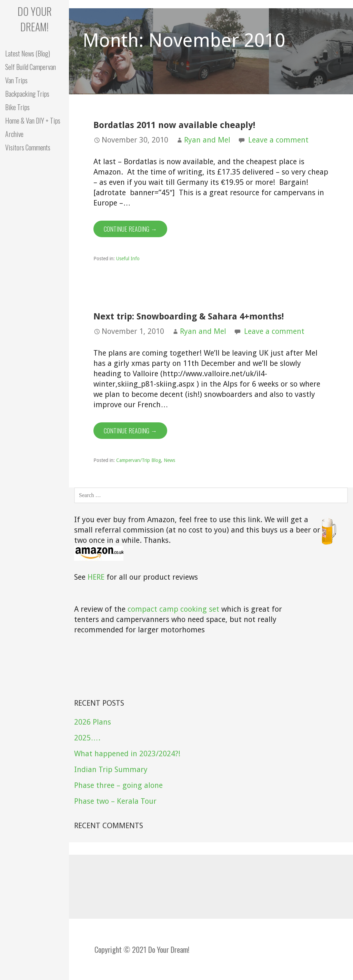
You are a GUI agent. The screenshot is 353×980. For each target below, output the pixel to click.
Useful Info (128, 259)
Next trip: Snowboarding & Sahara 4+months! (189, 316)
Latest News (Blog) (28, 53)
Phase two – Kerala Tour (115, 801)
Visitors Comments (28, 147)
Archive (14, 134)
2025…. (87, 738)
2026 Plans (93, 722)
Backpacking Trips (27, 94)
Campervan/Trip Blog (139, 460)
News (169, 460)
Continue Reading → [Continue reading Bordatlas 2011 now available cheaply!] (130, 229)
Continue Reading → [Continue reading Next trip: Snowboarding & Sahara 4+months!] (130, 431)
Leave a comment (278, 140)
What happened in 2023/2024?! (127, 754)
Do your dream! (35, 19)
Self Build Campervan (31, 67)
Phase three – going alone (118, 785)
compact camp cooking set (173, 609)
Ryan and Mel (207, 140)
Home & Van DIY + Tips (33, 120)
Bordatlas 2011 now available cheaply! (174, 125)
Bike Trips (17, 107)
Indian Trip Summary (111, 770)
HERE (96, 577)
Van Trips (16, 80)
